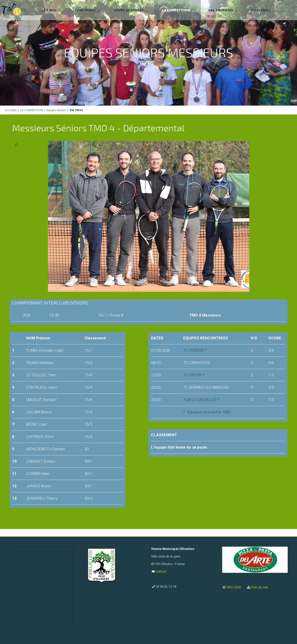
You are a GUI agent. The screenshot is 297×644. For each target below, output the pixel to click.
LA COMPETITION (176, 10)
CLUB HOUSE (85, 10)
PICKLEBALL (261, 10)
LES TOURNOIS (221, 10)
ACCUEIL (11, 110)
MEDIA (13, 30)
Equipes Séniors (56, 110)
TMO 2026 (234, 587)
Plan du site (259, 587)
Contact (161, 571)
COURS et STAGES (129, 10)
